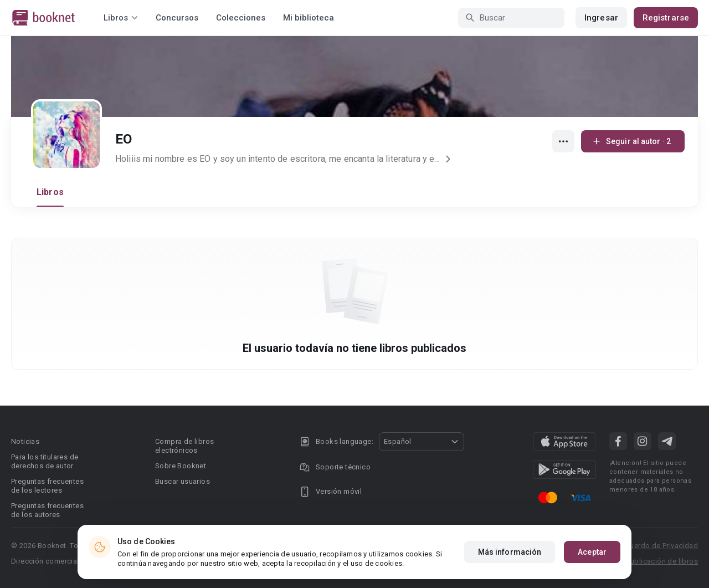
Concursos (177, 18)
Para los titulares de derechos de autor (45, 461)
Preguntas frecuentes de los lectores (47, 486)
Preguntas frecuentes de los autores (47, 510)
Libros (50, 192)
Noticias (25, 441)
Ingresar (601, 18)
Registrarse (666, 18)
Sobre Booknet (181, 466)
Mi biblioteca (309, 18)
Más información (510, 552)
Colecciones (241, 18)
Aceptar (592, 552)
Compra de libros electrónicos (184, 446)
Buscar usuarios (183, 481)
